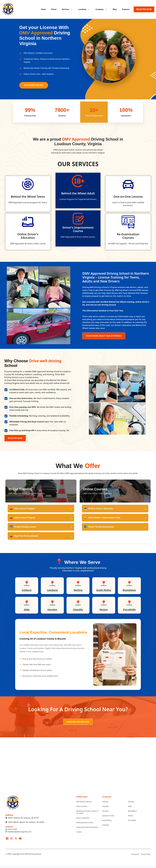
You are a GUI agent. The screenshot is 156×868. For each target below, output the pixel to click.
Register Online (34, 85)
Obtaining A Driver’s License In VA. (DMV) (87, 814)
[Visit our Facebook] (7, 841)
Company (102, 9)
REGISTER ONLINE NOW (78, 724)
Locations (84, 9)
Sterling (131, 804)
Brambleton (132, 813)
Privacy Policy (146, 856)
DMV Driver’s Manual (84, 804)
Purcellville (132, 823)
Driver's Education (83, 820)
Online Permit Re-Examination (87, 829)
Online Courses (82, 808)
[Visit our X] (16, 841)
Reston (131, 818)
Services (67, 9)
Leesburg (106, 827)
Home (43, 9)
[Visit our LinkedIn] (20, 841)
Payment (126, 9)
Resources (135, 856)
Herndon (105, 813)
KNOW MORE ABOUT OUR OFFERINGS (104, 336)
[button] (71, 9)
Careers (79, 834)
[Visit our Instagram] (11, 841)
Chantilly (105, 808)
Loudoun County (108, 818)
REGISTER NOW (144, 9)
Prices (54, 9)
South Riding (107, 822)
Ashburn (105, 804)
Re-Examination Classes (85, 825)
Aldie (130, 809)
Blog (115, 9)
